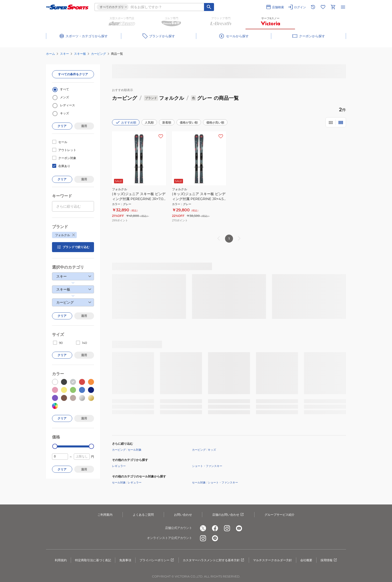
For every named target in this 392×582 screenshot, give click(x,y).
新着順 (167, 122)
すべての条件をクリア (73, 74)
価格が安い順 (189, 122)
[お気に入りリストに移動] (323, 7)
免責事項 (125, 560)
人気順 (149, 122)
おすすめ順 (126, 122)
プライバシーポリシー (157, 560)
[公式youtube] (239, 528)
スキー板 (80, 54)
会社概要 (306, 560)
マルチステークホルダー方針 (272, 560)
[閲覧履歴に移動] (313, 7)
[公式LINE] (215, 538)
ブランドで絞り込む (73, 247)
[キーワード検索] (209, 7)
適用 (84, 126)
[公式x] (203, 528)
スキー (64, 54)
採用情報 (329, 560)
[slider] (55, 446)
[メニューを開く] (343, 7)
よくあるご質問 (143, 515)
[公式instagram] (227, 528)
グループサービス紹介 (279, 515)
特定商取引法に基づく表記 (93, 560)
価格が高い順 (215, 122)
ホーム (50, 54)
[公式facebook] (215, 528)
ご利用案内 (105, 515)
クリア (62, 126)
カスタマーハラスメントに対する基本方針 (214, 560)
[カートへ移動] (333, 7)
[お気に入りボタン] (161, 136)
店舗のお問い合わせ (228, 515)
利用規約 (61, 560)
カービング (98, 54)
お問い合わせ (183, 515)
